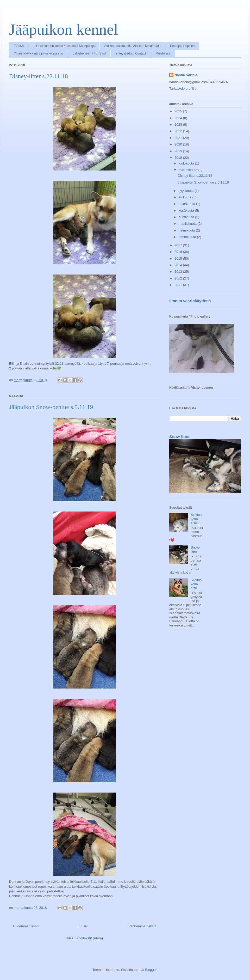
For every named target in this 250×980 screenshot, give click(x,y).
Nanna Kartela (186, 75)
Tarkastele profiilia (183, 89)
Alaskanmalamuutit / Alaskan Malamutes (132, 46)
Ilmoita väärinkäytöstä (190, 301)
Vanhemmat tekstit (142, 926)
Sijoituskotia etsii (196, 584)
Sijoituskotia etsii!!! (196, 519)
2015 (179, 258)
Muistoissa (163, 53)
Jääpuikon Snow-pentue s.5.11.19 (51, 407)
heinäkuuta (187, 204)
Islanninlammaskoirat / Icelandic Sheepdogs (64, 46)
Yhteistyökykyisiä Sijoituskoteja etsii (39, 53)
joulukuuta (187, 163)
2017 (179, 245)
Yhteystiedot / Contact (131, 53)
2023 (179, 124)
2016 (179, 252)
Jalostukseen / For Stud (89, 53)
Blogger (151, 970)
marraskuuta (189, 170)
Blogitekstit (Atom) (89, 938)
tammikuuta (188, 237)
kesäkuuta (187, 211)
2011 (179, 285)
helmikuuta (187, 230)
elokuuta (186, 197)
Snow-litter (180, 437)
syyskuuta (187, 191)
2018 (179, 158)
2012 (179, 278)
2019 (179, 151)
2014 (179, 265)
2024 (179, 118)
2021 (179, 138)
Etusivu (19, 46)
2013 (179, 272)
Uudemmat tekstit (26, 926)
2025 (179, 111)
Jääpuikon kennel (64, 29)
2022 (179, 131)
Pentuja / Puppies (182, 46)
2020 (179, 144)
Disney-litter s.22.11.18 (39, 76)
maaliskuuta (188, 224)
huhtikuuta (187, 217)
